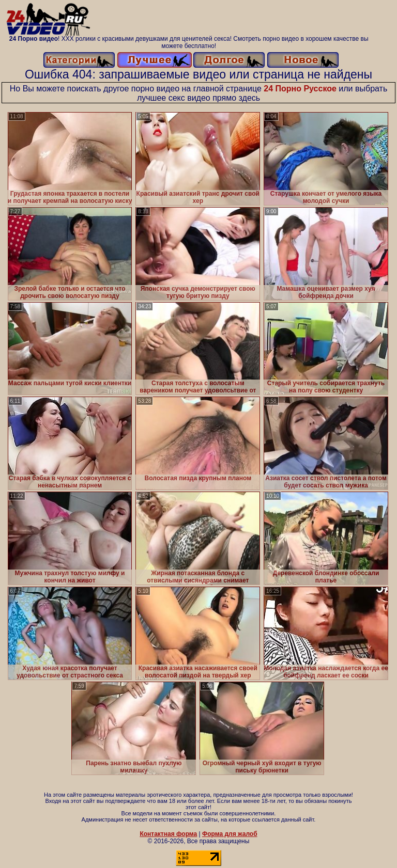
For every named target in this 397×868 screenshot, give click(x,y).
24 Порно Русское (300, 89)
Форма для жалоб (230, 834)
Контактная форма (168, 834)
